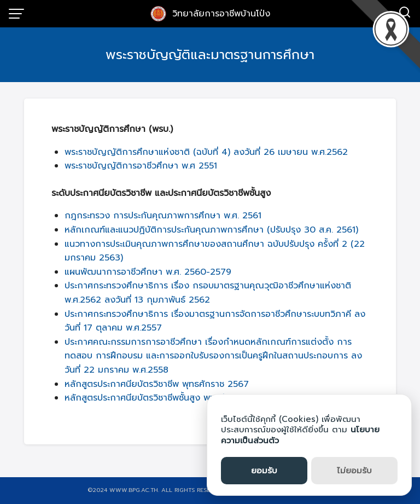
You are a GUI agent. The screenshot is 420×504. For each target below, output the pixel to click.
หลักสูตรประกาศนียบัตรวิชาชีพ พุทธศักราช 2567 (157, 384)
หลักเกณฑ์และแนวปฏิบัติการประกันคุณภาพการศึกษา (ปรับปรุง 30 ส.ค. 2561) (211, 230)
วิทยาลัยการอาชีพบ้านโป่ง (221, 14)
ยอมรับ (264, 471)
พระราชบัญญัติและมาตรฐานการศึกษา (210, 55)
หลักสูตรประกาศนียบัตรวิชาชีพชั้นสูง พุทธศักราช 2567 (167, 398)
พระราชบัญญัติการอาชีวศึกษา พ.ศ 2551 (141, 166)
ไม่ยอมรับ (354, 471)
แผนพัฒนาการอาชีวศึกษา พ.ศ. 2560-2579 (148, 272)
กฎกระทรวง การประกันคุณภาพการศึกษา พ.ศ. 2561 (163, 216)
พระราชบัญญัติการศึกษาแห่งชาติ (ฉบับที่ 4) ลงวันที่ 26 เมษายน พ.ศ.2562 (206, 152)
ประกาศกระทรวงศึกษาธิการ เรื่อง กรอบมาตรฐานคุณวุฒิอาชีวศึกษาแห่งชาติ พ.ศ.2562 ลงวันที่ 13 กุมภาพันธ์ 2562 (208, 293)
